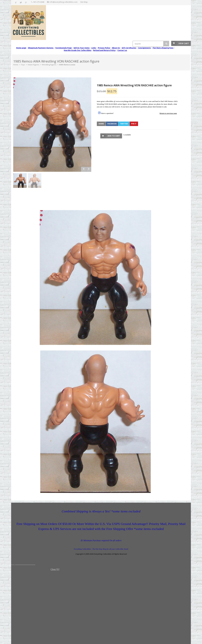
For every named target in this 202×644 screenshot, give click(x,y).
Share (101, 124)
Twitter (124, 124)
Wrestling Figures (49, 65)
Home (16, 65)
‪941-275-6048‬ (39, 2)
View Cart (184, 43)
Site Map (84, 2)
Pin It (134, 124)
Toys (23, 65)
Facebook (112, 124)
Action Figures (33, 65)
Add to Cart (114, 136)
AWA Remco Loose (67, 65)
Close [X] (55, 569)
